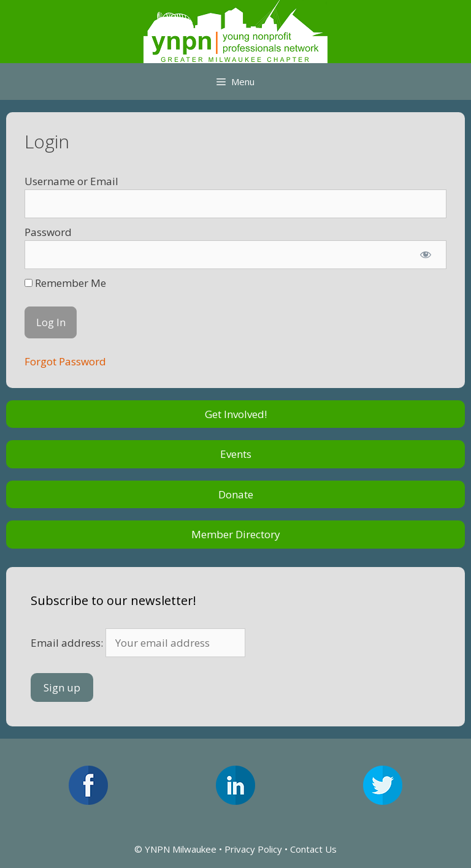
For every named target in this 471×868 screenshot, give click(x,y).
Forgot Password (65, 361)
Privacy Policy (253, 849)
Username (50, 181)
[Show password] (426, 255)
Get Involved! (236, 414)
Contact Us (313, 849)
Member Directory (236, 534)
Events (236, 454)
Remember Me (65, 283)
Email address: (138, 643)
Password (48, 232)
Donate (236, 494)
